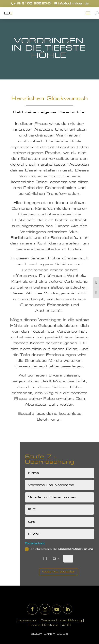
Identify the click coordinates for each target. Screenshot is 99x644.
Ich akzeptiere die (59, 549)
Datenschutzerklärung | (62, 621)
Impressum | (27, 621)
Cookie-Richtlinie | (45, 625)
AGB (66, 625)
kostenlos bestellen (58, 572)
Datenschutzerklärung (76, 549)
